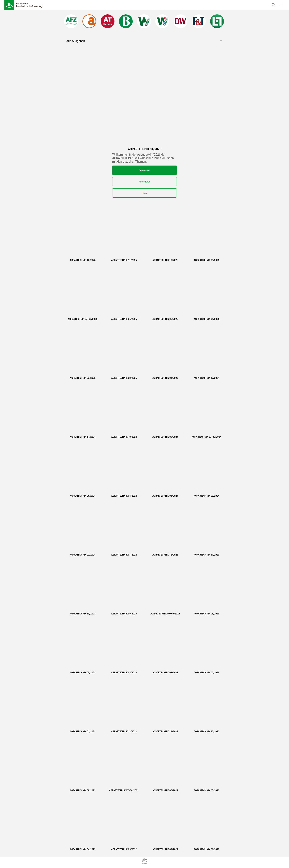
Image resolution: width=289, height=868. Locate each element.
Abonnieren (144, 182)
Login (145, 193)
